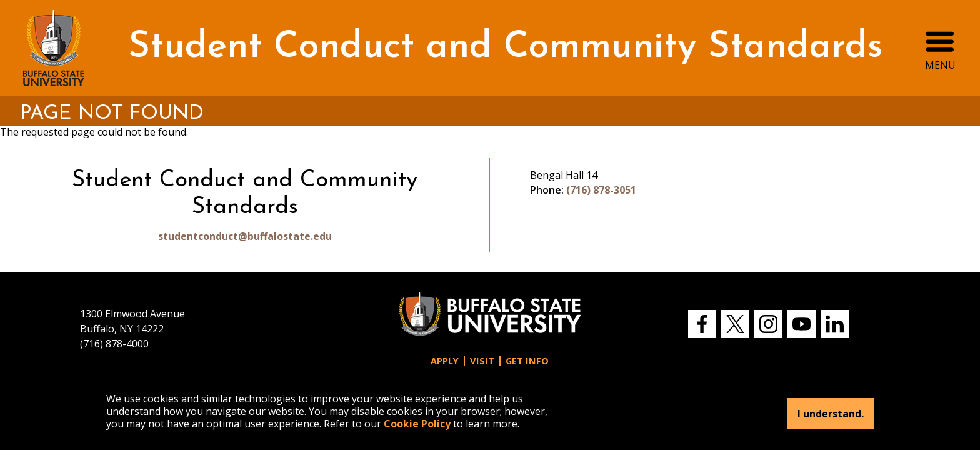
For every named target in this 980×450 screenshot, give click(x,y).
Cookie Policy (417, 424)
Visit (482, 361)
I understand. (831, 414)
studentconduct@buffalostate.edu (245, 236)
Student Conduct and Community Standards (505, 48)
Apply (445, 361)
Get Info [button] (527, 361)
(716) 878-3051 (601, 190)
